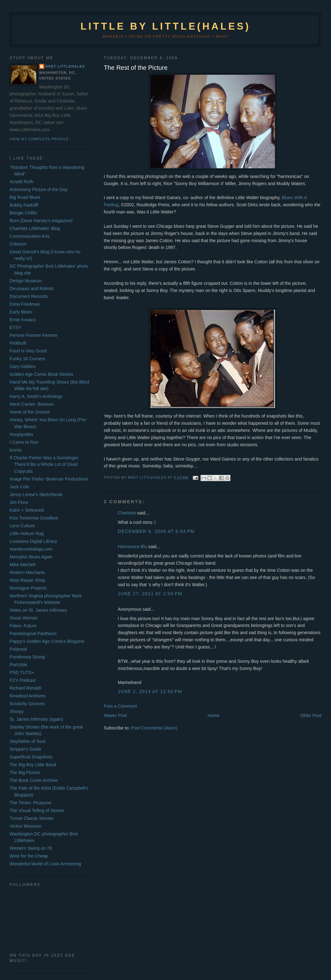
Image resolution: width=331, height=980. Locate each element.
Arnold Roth (21, 182)
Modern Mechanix (27, 572)
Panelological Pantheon (33, 633)
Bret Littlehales (65, 66)
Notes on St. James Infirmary (38, 610)
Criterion (18, 244)
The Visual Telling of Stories (37, 810)
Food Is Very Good (28, 351)
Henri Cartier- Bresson (32, 404)
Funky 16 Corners (27, 359)
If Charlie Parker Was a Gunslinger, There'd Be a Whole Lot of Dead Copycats (45, 464)
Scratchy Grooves (27, 704)
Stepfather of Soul (27, 741)
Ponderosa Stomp (27, 657)
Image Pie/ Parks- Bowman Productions (49, 479)
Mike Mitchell (23, 565)
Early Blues (21, 312)
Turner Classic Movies (32, 818)
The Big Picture (25, 772)
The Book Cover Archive (34, 780)
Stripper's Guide (26, 749)
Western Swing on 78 (31, 848)
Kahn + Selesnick (27, 510)
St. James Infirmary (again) (36, 719)
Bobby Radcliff (24, 205)
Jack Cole (19, 487)
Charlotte (127, 513)
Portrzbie (19, 665)
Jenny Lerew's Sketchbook (36, 495)
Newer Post (115, 715)
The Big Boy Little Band (33, 765)
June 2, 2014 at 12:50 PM (150, 691)
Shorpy (17, 711)
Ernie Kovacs (23, 320)
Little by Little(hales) (165, 26)
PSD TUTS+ (22, 672)
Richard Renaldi (26, 688)
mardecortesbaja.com (31, 549)
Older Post (311, 715)
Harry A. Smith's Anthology (36, 396)
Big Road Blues (25, 197)
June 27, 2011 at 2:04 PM (150, 594)
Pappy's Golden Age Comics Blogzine (47, 641)
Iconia (16, 450)
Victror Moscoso (26, 826)
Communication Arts (30, 236)
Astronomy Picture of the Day (39, 189)
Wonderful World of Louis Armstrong (45, 864)
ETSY (15, 327)
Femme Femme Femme (33, 335)
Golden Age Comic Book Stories (41, 374)
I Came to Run (24, 442)
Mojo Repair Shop (27, 580)
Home (214, 715)
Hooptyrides (21, 434)
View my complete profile (39, 139)
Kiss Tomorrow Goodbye (34, 518)
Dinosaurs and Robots (32, 289)
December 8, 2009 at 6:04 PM (156, 531)
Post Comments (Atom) (154, 728)
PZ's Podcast (23, 680)
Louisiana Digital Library (33, 541)
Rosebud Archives (28, 696)
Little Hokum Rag (27, 533)
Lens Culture (22, 526)
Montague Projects (28, 588)
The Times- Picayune (31, 803)
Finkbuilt (18, 343)
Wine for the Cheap (29, 856)
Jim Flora (19, 502)
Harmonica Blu (132, 547)
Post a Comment (120, 706)
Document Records (29, 296)
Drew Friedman (25, 304)
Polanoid (18, 649)
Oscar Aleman (24, 618)
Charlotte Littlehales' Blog (35, 228)
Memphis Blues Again (31, 557)
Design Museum (26, 281)
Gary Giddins (23, 366)
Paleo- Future (23, 626)
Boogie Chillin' (24, 213)
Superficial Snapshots (31, 757)
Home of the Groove (30, 412)
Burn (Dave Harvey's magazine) (41, 221)
